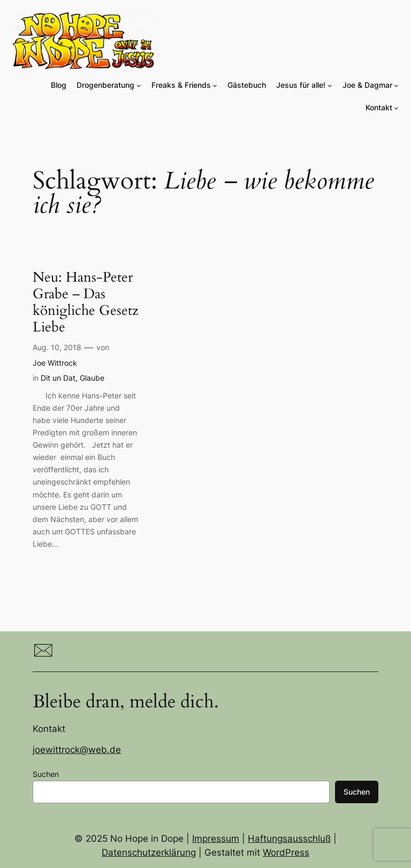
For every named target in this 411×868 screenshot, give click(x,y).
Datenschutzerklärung (149, 852)
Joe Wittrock (55, 363)
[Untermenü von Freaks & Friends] (215, 85)
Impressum (216, 839)
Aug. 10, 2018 (57, 347)
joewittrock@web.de (77, 750)
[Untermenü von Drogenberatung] (139, 85)
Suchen (46, 774)
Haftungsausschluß (289, 839)
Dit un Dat (58, 378)
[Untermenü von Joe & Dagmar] (396, 85)
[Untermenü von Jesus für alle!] (330, 85)
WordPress (286, 852)
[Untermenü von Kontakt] (396, 108)
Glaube (92, 378)
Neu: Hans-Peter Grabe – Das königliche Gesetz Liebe (86, 302)
